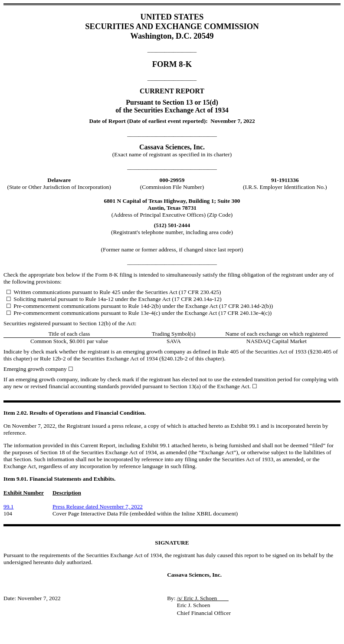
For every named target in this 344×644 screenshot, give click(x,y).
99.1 (8, 507)
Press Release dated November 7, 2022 (98, 507)
